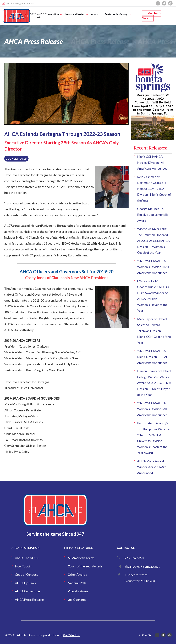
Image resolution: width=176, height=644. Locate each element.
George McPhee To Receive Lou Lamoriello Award (153, 215)
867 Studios (71, 635)
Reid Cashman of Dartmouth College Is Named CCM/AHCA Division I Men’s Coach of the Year (154, 189)
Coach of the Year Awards (85, 566)
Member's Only (151, 16)
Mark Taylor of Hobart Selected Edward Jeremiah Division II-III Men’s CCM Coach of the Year (154, 331)
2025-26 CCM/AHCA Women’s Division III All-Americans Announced (153, 267)
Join (39, 17)
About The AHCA (27, 558)
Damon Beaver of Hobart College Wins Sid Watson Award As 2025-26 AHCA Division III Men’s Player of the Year (154, 383)
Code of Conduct (26, 574)
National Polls (77, 583)
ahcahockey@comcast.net (20, 3)
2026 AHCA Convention (44, 14)
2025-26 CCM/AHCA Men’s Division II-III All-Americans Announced (153, 357)
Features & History (116, 14)
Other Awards (77, 574)
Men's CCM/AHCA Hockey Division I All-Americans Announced (152, 162)
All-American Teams (81, 558)
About (95, 14)
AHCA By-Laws (25, 583)
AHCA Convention (27, 591)
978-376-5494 (134, 558)
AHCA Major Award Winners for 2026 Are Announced (152, 467)
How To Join (23, 566)
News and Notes (75, 14)
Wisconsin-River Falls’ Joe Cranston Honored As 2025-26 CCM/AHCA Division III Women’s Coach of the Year (153, 241)
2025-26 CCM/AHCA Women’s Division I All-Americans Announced (152, 409)
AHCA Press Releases (30, 600)
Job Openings (77, 600)
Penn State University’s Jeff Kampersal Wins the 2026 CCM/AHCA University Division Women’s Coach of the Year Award (154, 438)
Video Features (78, 591)
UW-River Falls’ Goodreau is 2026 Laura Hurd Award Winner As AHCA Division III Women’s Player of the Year (153, 296)
